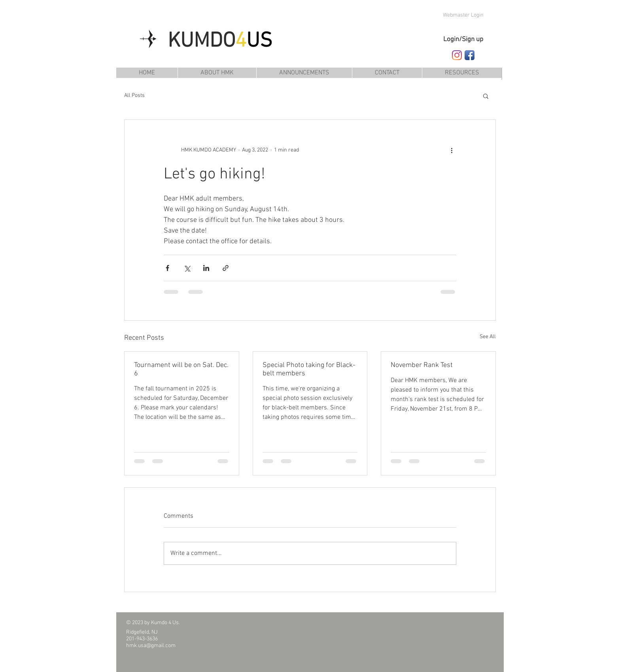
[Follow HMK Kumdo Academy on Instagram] (457, 55)
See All (488, 337)
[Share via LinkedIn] (206, 268)
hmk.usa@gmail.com (151, 646)
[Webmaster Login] (463, 15)
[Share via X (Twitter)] (187, 268)
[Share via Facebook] (167, 268)
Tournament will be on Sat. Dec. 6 (181, 369)
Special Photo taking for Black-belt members (309, 369)
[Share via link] (226, 268)
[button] (462, 73)
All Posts (134, 96)
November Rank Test (422, 365)
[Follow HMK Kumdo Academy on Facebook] (470, 55)
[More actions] (452, 150)
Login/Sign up (463, 40)
